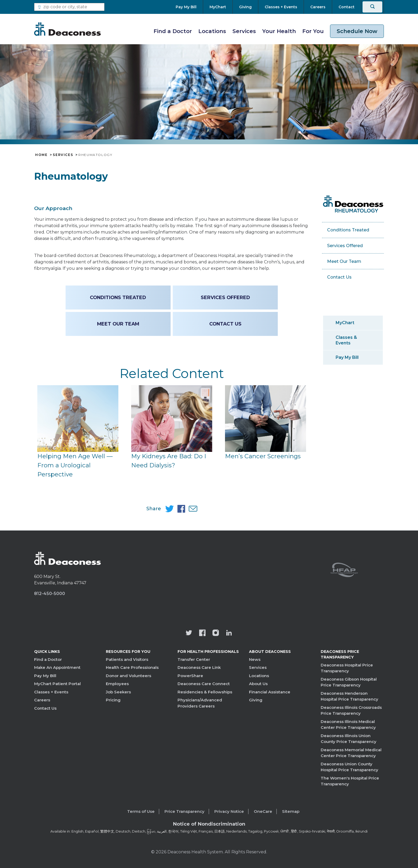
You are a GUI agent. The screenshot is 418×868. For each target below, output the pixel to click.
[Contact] (347, 7)
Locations (212, 31)
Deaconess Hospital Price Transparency (347, 668)
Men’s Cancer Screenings (263, 456)
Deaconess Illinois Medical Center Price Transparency (348, 725)
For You (313, 31)
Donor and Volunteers (128, 676)
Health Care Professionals (132, 667)
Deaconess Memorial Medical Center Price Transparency (351, 753)
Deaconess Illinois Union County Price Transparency (349, 739)
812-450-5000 (50, 594)
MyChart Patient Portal (57, 684)
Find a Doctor (173, 31)
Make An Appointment (57, 667)
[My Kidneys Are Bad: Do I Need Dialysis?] (172, 419)
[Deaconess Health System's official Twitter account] (189, 633)
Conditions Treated (118, 297)
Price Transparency (184, 811)
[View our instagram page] (216, 633)
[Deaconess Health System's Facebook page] (202, 633)
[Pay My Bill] (189, 7)
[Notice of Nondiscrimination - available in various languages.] (209, 825)
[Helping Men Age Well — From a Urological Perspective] (78, 419)
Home (41, 155)
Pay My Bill (347, 357)
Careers (42, 700)
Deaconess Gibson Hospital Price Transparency (349, 682)
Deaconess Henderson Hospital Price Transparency (349, 696)
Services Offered (225, 297)
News (255, 659)
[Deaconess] (67, 29)
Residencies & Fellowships (205, 692)
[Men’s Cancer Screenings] (266, 419)
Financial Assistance (270, 692)
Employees (117, 684)
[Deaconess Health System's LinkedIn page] (229, 633)
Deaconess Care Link (199, 667)
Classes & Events (346, 340)
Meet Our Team (118, 324)
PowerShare (190, 676)
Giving (256, 700)
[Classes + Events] (281, 7)
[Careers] (318, 7)
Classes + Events (51, 692)
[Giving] (245, 7)
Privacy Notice (229, 811)
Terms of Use (141, 811)
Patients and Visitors (127, 659)
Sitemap (291, 811)
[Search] (372, 7)
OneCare (263, 811)
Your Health (279, 31)
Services (244, 31)
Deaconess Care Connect (204, 684)
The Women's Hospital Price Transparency (350, 781)
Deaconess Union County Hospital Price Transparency (349, 767)
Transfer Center (194, 659)
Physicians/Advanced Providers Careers (200, 703)
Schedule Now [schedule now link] (357, 31)
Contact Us (45, 708)
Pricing (113, 700)
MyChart (345, 323)
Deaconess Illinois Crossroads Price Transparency (351, 710)
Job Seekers (118, 692)
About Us (258, 684)
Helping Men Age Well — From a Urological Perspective (75, 465)
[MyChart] (218, 7)
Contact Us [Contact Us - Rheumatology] (225, 324)
